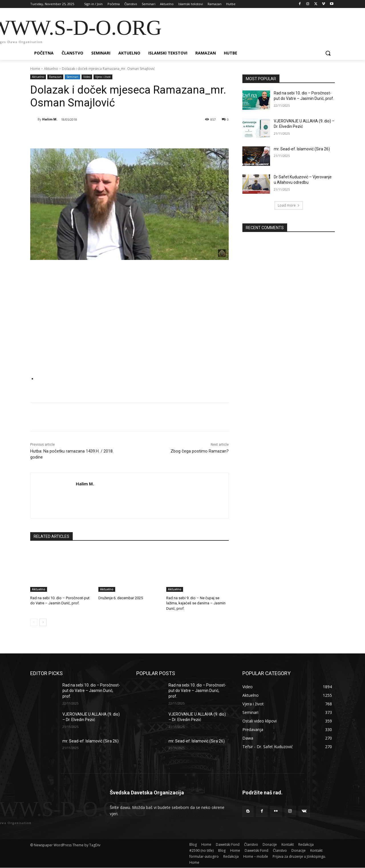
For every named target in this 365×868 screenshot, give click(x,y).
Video (87, 77)
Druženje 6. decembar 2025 (121, 598)
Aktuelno (51, 69)
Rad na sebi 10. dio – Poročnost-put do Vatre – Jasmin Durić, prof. (91, 691)
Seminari (72, 77)
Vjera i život (103, 77)
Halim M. (50, 119)
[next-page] (43, 622)
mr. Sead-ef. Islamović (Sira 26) (302, 149)
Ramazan (55, 77)
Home (35, 69)
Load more (289, 205)
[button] (328, 53)
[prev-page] (34, 622)
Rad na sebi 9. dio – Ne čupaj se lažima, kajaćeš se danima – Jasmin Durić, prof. (196, 603)
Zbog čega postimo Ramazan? (200, 451)
